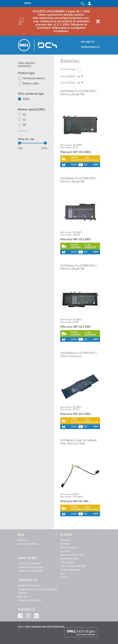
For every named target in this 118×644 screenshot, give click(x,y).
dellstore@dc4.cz (90, 47)
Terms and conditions (30, 571)
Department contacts (30, 600)
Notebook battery (34, 78)
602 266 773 (88, 42)
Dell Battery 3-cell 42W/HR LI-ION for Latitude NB (79, 93)
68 (24, 125)
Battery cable (31, 83)
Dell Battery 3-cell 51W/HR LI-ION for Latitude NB (79, 180)
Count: (74, 165)
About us (23, 540)
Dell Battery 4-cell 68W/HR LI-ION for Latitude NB (79, 267)
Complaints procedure (31, 567)
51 (24, 120)
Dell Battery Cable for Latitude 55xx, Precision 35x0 (78, 442)
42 (24, 115)
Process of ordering (29, 564)
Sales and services (28, 544)
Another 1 (24, 131)
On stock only (68, 69)
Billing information (29, 586)
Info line (23, 597)
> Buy (95, 165)
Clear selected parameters (26, 64)
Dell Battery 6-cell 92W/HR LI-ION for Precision (79, 355)
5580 (26, 99)
